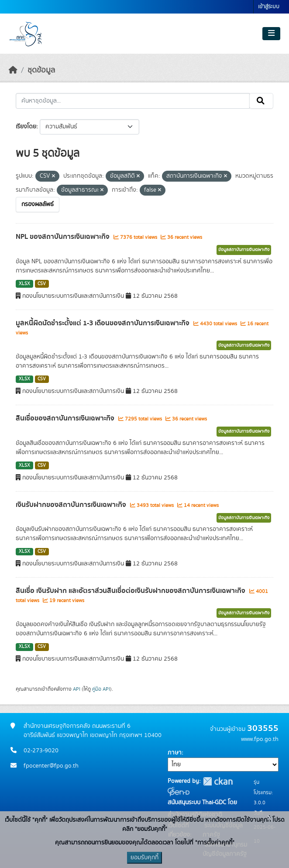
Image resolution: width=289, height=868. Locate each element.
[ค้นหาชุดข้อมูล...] (133, 101)
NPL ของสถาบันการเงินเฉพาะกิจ (64, 237)
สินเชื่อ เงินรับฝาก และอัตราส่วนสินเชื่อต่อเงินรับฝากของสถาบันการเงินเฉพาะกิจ (131, 591)
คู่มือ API (101, 689)
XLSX (24, 284)
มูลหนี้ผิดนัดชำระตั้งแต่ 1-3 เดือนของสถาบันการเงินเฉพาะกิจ (103, 323)
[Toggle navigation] (271, 34)
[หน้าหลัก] (13, 70)
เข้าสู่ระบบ (269, 7)
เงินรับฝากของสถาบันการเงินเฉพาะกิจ (72, 505)
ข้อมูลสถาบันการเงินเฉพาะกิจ (244, 250)
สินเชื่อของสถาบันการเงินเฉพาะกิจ (66, 418)
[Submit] (261, 101)
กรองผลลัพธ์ (38, 204)
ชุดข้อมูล (41, 70)
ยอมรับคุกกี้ (144, 858)
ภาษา (175, 753)
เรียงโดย (26, 127)
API (77, 689)
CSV (42, 284)
